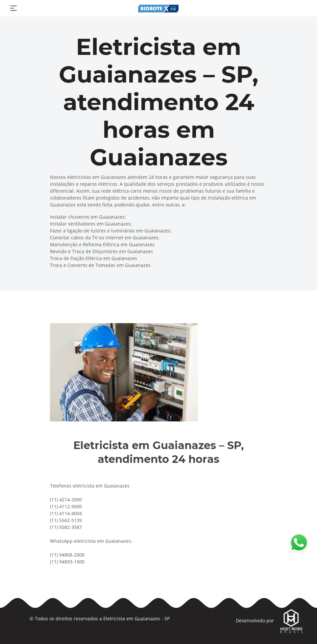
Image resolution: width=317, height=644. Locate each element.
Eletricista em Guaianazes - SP (136, 619)
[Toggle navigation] (13, 8)
